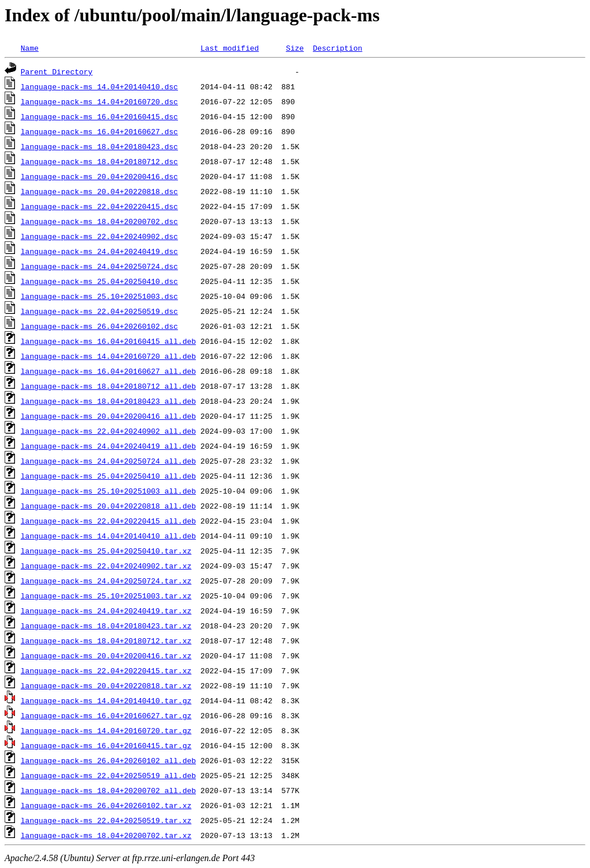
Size (295, 48)
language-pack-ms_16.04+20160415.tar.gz (106, 745)
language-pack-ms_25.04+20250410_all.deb (108, 476)
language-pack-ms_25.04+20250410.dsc (99, 281)
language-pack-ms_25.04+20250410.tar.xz (106, 551)
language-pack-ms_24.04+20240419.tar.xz (106, 611)
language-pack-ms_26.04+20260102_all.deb (108, 760)
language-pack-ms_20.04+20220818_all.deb (108, 506)
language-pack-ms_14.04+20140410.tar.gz (106, 700)
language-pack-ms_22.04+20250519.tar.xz (106, 820)
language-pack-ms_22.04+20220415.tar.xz (106, 670)
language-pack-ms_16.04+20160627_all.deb (108, 371)
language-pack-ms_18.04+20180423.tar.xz (106, 626)
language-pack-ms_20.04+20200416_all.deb (108, 416)
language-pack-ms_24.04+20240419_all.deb (108, 446)
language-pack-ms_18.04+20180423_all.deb (108, 401)
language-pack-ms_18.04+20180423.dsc (99, 146)
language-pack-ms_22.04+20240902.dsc (99, 236)
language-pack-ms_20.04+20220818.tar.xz (106, 685)
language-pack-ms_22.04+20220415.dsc (99, 206)
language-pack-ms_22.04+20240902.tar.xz (106, 566)
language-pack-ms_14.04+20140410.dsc (99, 86)
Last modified (230, 48)
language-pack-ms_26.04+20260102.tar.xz (106, 805)
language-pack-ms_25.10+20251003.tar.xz (106, 596)
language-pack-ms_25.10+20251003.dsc (99, 296)
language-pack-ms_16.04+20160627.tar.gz (106, 715)
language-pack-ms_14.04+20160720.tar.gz (106, 730)
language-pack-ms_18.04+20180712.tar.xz (106, 640)
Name (30, 48)
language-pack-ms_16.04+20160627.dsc (99, 131)
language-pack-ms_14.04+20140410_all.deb (108, 536)
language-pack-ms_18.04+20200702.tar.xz (106, 835)
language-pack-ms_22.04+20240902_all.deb (108, 431)
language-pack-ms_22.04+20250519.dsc (99, 311)
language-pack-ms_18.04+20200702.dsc (99, 221)
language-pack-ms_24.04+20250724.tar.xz (106, 581)
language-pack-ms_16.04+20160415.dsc (99, 116)
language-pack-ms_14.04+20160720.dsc (99, 101)
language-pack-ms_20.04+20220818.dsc (99, 191)
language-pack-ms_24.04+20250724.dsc (99, 266)
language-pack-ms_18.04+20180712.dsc (99, 161)
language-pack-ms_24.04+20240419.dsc (99, 251)
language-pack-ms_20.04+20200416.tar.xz (106, 655)
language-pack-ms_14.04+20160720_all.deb (108, 356)
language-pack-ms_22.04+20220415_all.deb (108, 521)
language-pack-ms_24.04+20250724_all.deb (108, 461)
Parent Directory (57, 71)
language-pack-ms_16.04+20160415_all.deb (108, 341)
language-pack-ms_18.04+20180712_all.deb (108, 386)
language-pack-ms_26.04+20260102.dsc (99, 326)
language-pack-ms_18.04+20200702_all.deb (108, 790)
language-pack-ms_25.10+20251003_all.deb (108, 491)
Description (338, 48)
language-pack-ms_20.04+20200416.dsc (99, 176)
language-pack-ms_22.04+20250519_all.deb (108, 775)
